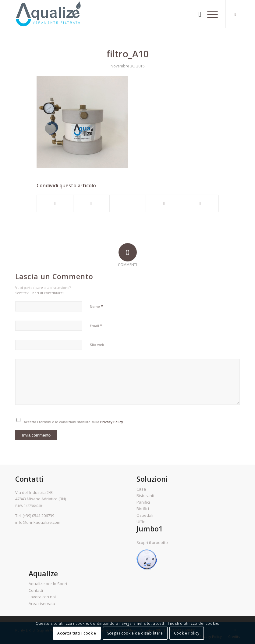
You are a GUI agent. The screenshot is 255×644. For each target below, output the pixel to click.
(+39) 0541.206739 (38, 516)
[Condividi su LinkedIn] (164, 203)
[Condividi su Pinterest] (128, 203)
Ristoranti (145, 495)
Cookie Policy (187, 633)
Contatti (36, 590)
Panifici (143, 502)
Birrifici (143, 509)
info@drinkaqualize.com (38, 522)
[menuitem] (197, 14)
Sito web (97, 345)
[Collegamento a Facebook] (235, 14)
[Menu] (209, 14)
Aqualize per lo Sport (48, 584)
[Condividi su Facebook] (55, 203)
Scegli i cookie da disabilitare (135, 633)
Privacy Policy (112, 422)
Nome (96, 306)
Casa (141, 489)
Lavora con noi (42, 597)
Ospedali (145, 515)
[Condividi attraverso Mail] (200, 203)
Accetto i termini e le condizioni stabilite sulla (73, 422)
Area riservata (42, 603)
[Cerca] (197, 14)
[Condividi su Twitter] (91, 203)
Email (96, 326)
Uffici (141, 522)
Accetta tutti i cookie (77, 633)
